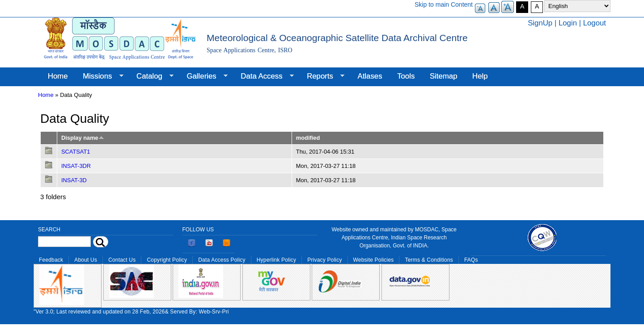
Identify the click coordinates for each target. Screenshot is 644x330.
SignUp (540, 23)
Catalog (151, 76)
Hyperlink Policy (276, 260)
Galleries (203, 76)
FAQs (471, 260)
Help (480, 76)
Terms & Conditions (429, 260)
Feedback (51, 260)
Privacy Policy (324, 260)
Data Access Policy (222, 260)
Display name (83, 138)
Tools (406, 76)
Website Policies (374, 260)
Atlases (370, 76)
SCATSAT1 (76, 152)
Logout (595, 23)
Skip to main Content (444, 4)
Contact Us (122, 260)
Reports (322, 76)
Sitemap (444, 76)
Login (568, 23)
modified (308, 138)
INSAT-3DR (76, 166)
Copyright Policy (167, 260)
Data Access (263, 76)
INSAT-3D (74, 180)
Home (58, 76)
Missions (99, 76)
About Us (86, 260)
